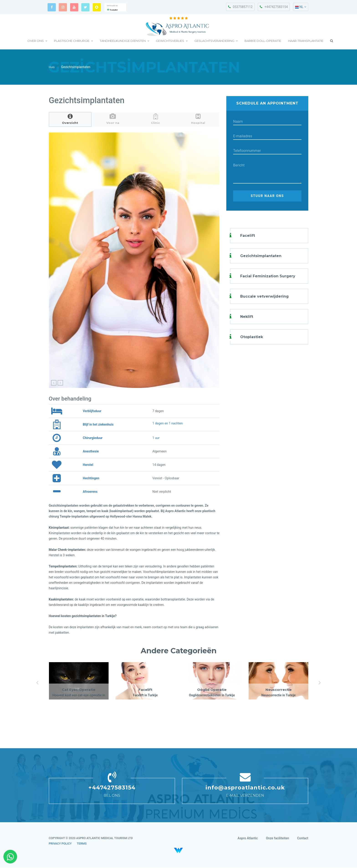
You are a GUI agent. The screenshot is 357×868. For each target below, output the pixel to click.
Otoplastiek (252, 337)
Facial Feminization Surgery (268, 276)
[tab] (70, 119)
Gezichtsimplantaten (261, 256)
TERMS (82, 844)
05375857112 (240, 7)
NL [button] (301, 7)
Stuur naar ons (267, 196)
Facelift (248, 236)
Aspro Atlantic (248, 838)
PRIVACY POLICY (60, 844)
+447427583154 (274, 7)
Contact (303, 838)
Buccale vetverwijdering (264, 296)
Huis (52, 67)
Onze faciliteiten (278, 838)
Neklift (247, 317)
